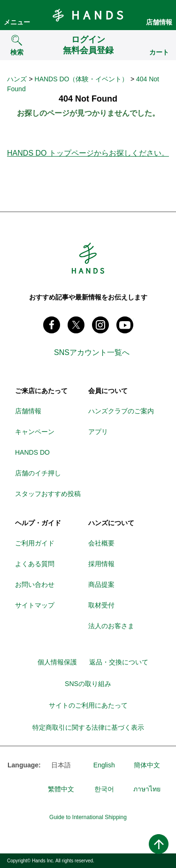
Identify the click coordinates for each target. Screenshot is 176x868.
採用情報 (101, 564)
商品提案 (101, 584)
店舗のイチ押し (38, 473)
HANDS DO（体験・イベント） (82, 79)
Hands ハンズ (88, 15)
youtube (125, 325)
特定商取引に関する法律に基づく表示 (88, 727)
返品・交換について (119, 662)
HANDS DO (32, 452)
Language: (24, 765)
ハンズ (17, 79)
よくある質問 (35, 564)
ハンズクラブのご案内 (121, 411)
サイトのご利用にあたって (88, 705)
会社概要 (101, 543)
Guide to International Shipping (88, 817)
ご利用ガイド (35, 543)
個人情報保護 (57, 662)
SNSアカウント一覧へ (92, 352)
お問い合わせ (35, 584)
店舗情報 (159, 22)
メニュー (17, 22)
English (104, 765)
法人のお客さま (111, 626)
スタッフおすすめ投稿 (48, 494)
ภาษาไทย (147, 789)
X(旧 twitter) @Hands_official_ (76, 325)
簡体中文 (147, 765)
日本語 (61, 765)
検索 (17, 52)
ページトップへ (159, 844)
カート (159, 52)
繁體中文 (61, 789)
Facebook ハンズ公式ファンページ (52, 325)
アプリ (98, 432)
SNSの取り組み (88, 684)
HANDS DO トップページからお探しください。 (88, 153)
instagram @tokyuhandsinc (100, 325)
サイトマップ (35, 605)
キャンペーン (35, 432)
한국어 (104, 789)
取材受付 (101, 605)
